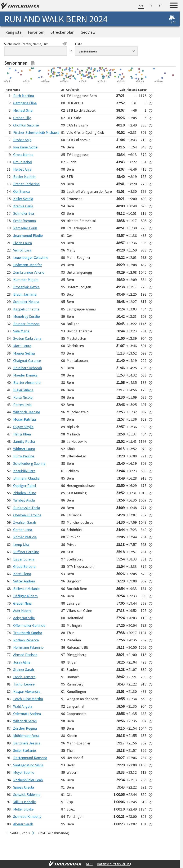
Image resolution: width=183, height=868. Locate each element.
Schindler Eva (24, 213)
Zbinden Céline (25, 493)
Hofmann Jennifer (28, 265)
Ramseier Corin (25, 228)
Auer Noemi (22, 611)
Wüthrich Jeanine (27, 412)
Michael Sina (23, 110)
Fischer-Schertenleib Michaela (36, 132)
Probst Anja (22, 140)
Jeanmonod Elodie (28, 236)
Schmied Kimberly (27, 816)
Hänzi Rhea (22, 434)
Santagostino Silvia (28, 765)
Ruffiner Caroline (26, 552)
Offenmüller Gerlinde (29, 625)
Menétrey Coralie (26, 316)
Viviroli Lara (22, 250)
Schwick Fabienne (27, 795)
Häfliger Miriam (25, 596)
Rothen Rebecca (26, 640)
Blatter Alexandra (27, 382)
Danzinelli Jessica (27, 743)
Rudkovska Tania (27, 508)
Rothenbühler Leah (28, 780)
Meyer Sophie (24, 772)
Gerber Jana (23, 530)
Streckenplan (63, 32)
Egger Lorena (24, 559)
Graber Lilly (22, 118)
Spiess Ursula (24, 787)
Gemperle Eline (25, 103)
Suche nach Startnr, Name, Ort (36, 44)
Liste (79, 44)
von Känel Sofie (25, 147)
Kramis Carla (23, 206)
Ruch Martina (24, 96)
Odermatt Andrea (27, 714)
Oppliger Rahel (25, 486)
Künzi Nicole (23, 397)
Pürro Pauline (24, 456)
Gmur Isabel (23, 162)
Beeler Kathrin (24, 177)
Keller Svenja (23, 199)
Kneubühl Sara (24, 471)
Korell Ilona (22, 574)
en (160, 5)
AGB (89, 864)
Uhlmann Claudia (26, 478)
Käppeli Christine (26, 309)
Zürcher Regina (25, 728)
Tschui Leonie (24, 684)
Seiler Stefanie (24, 750)
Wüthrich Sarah (25, 721)
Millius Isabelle (24, 802)
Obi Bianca (21, 191)
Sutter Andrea (24, 581)
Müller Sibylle (23, 809)
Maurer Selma (24, 353)
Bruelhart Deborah (28, 368)
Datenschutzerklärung (114, 864)
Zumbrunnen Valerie (29, 272)
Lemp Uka (21, 544)
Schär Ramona (24, 221)
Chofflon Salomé (26, 125)
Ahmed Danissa (25, 655)
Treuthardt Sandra (28, 633)
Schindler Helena (26, 302)
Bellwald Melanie (26, 589)
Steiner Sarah (24, 670)
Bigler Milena (23, 390)
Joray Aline (22, 662)
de (141, 5)
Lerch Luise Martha (28, 699)
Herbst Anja (22, 169)
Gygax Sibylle (23, 427)
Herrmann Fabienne (28, 647)
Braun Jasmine (25, 294)
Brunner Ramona (26, 324)
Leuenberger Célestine (31, 257)
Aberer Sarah (23, 824)
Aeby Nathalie (24, 618)
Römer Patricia (25, 537)
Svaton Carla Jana (27, 338)
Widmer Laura (24, 449)
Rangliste (13, 32)
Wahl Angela (23, 706)
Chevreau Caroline (27, 515)
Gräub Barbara (24, 566)
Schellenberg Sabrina (29, 463)
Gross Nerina (23, 155)
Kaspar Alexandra (27, 691)
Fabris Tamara (24, 677)
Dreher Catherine (26, 184)
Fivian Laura (23, 243)
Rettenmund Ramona (30, 758)
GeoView (88, 32)
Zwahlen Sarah (25, 522)
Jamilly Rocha (24, 441)
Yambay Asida (24, 500)
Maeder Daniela (25, 375)
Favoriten (36, 32)
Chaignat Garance (27, 361)
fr (151, 5)
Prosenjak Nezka (26, 287)
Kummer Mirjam (26, 280)
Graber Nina (22, 603)
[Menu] (174, 6)
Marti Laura (22, 346)
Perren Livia (22, 405)
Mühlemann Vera (26, 736)
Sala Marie (21, 331)
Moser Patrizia (24, 419)
